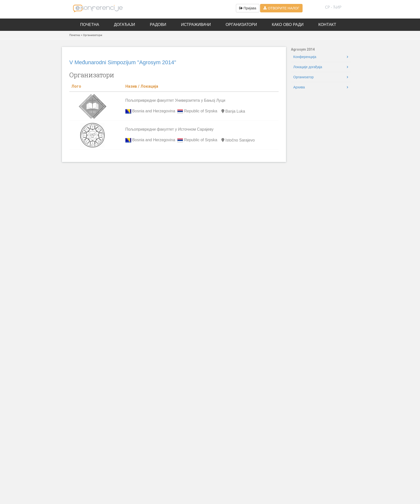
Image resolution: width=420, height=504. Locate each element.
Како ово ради (288, 25)
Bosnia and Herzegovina (154, 111)
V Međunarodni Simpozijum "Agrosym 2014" (123, 62)
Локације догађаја (308, 67)
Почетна (90, 25)
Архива (299, 87)
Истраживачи (196, 25)
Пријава (248, 8)
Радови (158, 25)
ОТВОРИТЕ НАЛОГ (281, 8)
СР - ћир (333, 7)
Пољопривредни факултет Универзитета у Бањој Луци (175, 100)
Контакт (327, 25)
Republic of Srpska (201, 111)
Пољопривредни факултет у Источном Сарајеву (170, 129)
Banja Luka (233, 111)
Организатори (241, 25)
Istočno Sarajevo (237, 140)
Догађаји (125, 25)
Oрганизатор (304, 77)
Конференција (305, 57)
